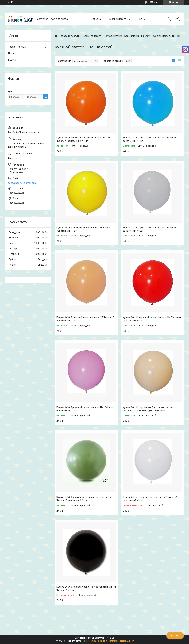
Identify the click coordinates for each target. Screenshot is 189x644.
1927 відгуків (155, 2)
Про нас (13, 53)
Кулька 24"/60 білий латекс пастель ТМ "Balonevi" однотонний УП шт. (150, 499)
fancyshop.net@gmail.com (22, 183)
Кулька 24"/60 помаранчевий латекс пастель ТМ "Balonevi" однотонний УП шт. (83, 139)
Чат (175, 635)
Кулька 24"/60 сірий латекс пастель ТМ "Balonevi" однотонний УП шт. (150, 229)
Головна (96, 19)
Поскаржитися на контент (95, 641)
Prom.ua (110, 638)
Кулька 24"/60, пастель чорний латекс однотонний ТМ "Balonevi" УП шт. (86, 588)
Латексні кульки (113, 36)
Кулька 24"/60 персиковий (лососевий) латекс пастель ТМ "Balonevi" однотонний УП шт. (148, 409)
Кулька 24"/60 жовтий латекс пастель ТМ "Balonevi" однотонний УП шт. (85, 229)
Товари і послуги (118, 19)
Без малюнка (132, 36)
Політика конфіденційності (121, 641)
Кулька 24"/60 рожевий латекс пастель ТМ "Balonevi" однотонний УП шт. (85, 409)
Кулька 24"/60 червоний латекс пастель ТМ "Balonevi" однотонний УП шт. (152, 319)
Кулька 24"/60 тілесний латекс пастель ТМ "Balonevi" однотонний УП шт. (85, 319)
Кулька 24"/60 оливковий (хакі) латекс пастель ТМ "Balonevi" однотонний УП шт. (84, 499)
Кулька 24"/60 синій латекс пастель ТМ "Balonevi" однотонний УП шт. (150, 139)
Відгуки (12, 60)
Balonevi (146, 36)
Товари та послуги (70, 36)
